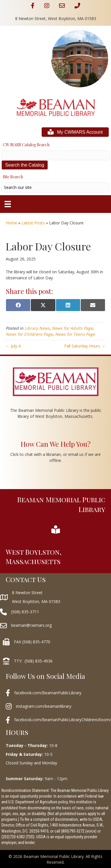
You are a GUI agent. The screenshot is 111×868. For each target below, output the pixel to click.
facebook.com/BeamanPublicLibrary (48, 693)
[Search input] (55, 187)
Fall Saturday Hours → (85, 346)
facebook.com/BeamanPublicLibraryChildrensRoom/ (63, 720)
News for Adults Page (72, 328)
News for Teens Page (75, 334)
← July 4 (13, 346)
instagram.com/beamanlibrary (44, 706)
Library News (37, 328)
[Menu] (8, 204)
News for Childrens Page (29, 334)
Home (11, 223)
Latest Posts (33, 223)
